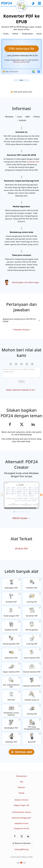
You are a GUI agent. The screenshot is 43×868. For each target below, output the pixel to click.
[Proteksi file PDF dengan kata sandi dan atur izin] (32, 640)
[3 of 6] (20, 512)
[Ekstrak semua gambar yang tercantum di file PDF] (11, 640)
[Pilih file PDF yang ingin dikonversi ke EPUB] (22, 49)
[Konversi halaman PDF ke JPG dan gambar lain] (32, 626)
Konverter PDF (33, 162)
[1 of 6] (14, 512)
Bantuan (22, 787)
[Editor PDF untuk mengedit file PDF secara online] (32, 598)
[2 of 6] (17, 512)
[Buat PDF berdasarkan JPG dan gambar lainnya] (11, 626)
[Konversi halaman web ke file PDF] (32, 682)
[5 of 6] (26, 512)
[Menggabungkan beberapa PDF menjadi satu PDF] (11, 584)
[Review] (21, 373)
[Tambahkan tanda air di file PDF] (32, 696)
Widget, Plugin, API (21, 805)
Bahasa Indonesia (23, 843)
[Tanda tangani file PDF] (11, 612)
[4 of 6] (23, 512)
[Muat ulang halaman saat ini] (22, 6)
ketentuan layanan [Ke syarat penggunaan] (20, 62)
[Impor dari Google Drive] (34, 72)
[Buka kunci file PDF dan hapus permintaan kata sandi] (11, 654)
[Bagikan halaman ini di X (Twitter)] (21, 424)
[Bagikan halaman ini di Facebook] (10, 424)
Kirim (21, 382)
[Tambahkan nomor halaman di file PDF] (11, 710)
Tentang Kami (21, 776)
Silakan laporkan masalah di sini (20, 390)
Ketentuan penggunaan (21, 818)
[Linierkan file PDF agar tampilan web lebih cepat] (32, 724)
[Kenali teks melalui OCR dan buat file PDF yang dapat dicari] (11, 696)
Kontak (21, 793)
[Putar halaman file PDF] (32, 654)
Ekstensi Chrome (22, 800)
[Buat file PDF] (32, 738)
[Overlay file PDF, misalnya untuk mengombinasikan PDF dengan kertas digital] (32, 710)
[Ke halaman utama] (7, 3)
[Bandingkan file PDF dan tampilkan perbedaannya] (11, 724)
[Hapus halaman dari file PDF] (11, 668)
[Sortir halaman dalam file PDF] (11, 682)
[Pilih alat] (39, 3)
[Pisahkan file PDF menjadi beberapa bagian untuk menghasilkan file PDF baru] (32, 584)
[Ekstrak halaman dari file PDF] (32, 668)
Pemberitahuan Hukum (21, 812)
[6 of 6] (29, 512)
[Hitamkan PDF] (11, 738)
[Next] (41, 495)
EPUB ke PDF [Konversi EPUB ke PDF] (22, 549)
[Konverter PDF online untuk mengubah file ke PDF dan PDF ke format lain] (32, 612)
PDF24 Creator (20, 518)
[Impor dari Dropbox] (39, 72)
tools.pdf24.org (22, 849)
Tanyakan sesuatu (21, 330)
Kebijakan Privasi (22, 823)
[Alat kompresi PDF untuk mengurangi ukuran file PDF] (11, 598)
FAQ (21, 782)
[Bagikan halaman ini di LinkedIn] (33, 424)
